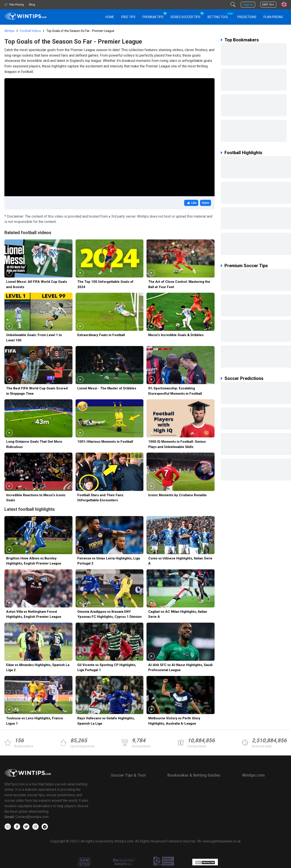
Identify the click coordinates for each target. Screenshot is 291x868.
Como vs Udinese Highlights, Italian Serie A (180, 561)
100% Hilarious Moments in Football (105, 442)
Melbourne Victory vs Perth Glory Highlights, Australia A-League (174, 721)
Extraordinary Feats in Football (101, 335)
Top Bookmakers (242, 40)
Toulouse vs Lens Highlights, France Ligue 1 (35, 721)
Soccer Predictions (244, 378)
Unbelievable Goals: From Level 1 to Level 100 (34, 338)
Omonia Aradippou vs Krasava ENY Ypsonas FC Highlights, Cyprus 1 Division (109, 614)
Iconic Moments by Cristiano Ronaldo (177, 495)
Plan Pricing (273, 17)
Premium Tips (153, 17)
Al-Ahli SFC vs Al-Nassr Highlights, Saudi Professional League (180, 667)
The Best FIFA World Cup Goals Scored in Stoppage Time (37, 391)
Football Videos (30, 31)
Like (191, 203)
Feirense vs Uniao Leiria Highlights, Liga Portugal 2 (109, 561)
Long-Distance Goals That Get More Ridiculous (34, 444)
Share (205, 203)
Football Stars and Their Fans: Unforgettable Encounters (101, 498)
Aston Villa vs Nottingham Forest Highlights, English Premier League (34, 614)
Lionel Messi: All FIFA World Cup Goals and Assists (37, 284)
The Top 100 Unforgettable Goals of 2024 (105, 284)
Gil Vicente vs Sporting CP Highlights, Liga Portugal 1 (107, 667)
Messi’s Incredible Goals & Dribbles (176, 335)
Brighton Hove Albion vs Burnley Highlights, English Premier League (34, 561)
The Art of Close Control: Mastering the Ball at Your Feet (179, 284)
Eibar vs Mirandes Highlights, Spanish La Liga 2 (38, 667)
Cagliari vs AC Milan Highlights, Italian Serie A (178, 614)
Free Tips (128, 17)
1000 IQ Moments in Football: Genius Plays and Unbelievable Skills (177, 444)
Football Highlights (243, 153)
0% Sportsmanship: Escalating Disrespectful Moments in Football (175, 391)
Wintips (9, 31)
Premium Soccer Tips (246, 266)
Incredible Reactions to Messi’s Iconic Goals (36, 498)
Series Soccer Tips (185, 17)
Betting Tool (220, 15)
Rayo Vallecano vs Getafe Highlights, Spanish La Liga (106, 721)
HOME (110, 17)
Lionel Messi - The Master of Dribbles (107, 388)
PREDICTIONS (247, 17)
